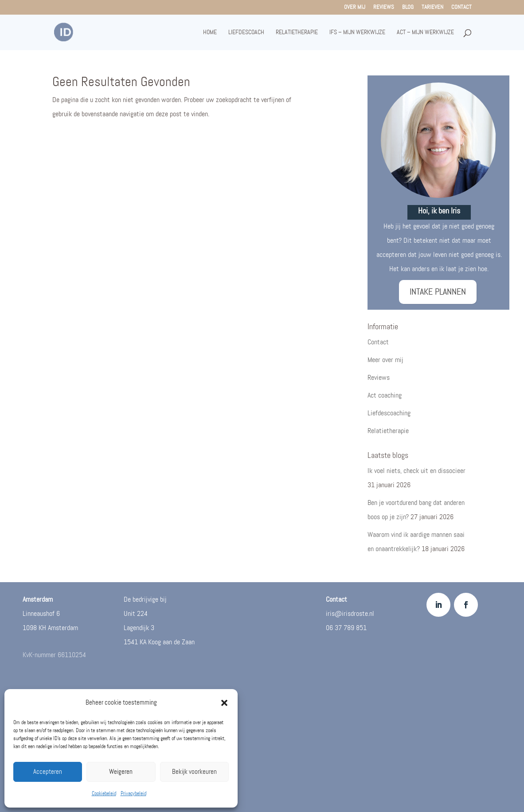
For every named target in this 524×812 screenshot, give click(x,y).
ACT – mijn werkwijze (425, 33)
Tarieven (432, 8)
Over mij (355, 8)
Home (210, 33)
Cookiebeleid (104, 794)
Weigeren (121, 772)
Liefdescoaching (389, 413)
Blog (408, 8)
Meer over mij (385, 360)
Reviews (384, 8)
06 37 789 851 (346, 628)
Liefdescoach (246, 33)
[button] (224, 703)
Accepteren (48, 772)
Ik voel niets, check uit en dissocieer (416, 471)
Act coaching (385, 396)
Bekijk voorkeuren (194, 772)
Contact (461, 8)
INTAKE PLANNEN (438, 292)
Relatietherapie (297, 33)
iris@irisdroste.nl (350, 614)
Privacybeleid (133, 794)
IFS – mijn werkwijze (357, 33)
